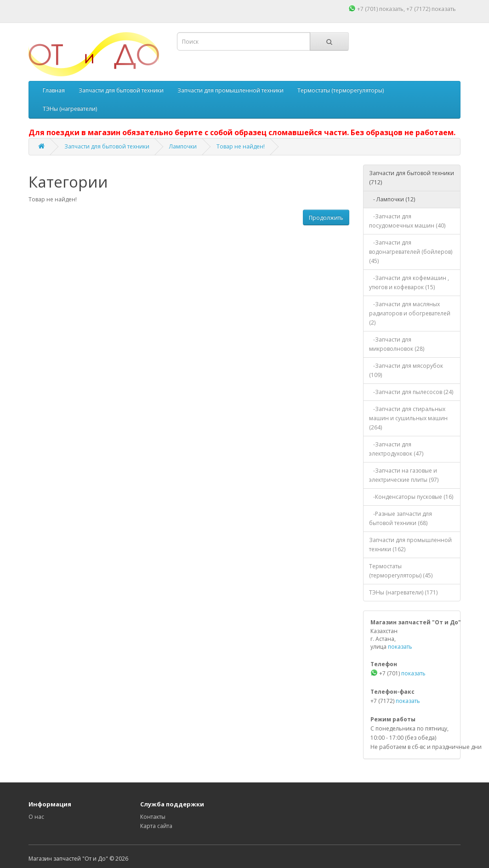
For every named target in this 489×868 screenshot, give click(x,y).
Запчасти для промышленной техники (230, 90)
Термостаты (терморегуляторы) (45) (401, 571)
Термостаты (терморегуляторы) (341, 90)
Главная (54, 90)
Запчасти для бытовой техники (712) (412, 178)
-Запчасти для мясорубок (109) (406, 370)
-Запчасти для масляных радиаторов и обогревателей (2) (410, 313)
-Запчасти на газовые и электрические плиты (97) (404, 475)
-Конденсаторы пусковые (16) (411, 497)
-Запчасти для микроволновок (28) (397, 344)
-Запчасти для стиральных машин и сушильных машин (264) (408, 418)
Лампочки (183, 146)
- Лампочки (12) (392, 199)
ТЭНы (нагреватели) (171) (403, 592)
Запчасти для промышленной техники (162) (410, 545)
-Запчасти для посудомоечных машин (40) (407, 221)
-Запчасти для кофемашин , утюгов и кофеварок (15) (409, 283)
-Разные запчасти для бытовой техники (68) (401, 518)
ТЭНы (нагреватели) (70, 109)
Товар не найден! (241, 146)
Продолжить (326, 218)
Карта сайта (156, 826)
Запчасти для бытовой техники (121, 90)
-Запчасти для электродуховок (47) (396, 449)
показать (391, 9)
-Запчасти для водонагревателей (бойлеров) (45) (411, 252)
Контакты (153, 817)
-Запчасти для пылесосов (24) (411, 392)
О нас (36, 817)
